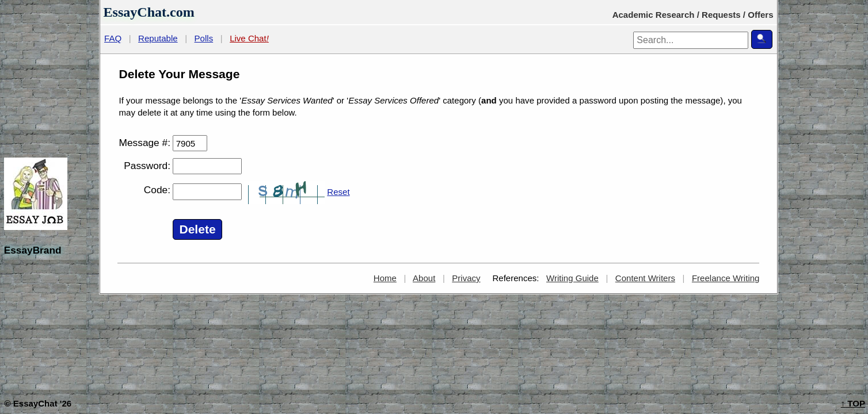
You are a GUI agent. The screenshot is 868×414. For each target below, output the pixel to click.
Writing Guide (572, 278)
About (424, 278)
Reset (338, 192)
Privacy (466, 278)
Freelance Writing (726, 278)
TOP (853, 403)
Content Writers (645, 278)
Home (385, 278)
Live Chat (249, 38)
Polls (204, 38)
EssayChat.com (149, 12)
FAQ (113, 38)
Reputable (158, 38)
